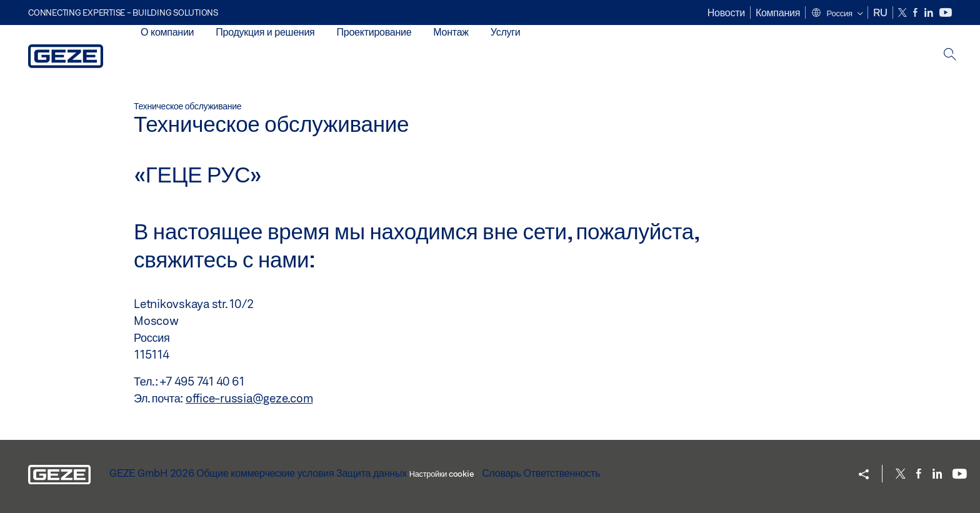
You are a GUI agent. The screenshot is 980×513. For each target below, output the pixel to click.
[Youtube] (946, 13)
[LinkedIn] (930, 13)
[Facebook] (916, 13)
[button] (837, 14)
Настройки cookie (442, 474)
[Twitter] (903, 13)
